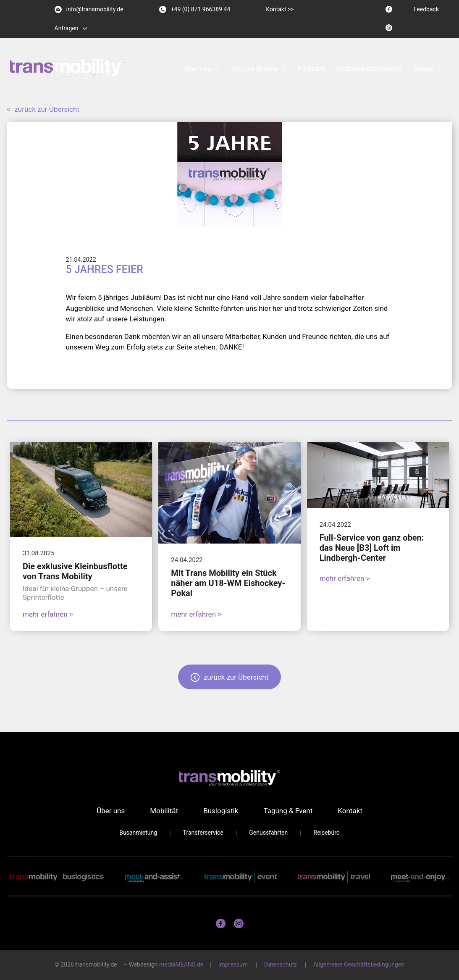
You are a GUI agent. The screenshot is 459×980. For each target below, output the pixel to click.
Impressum (233, 964)
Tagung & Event (288, 811)
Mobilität (164, 811)
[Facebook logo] (389, 9)
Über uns (197, 69)
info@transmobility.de (89, 9)
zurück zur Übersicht (43, 109)
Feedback (426, 9)
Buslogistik (221, 811)
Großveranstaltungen (369, 68)
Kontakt (350, 811)
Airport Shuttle (255, 69)
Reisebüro (327, 833)
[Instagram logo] (389, 28)
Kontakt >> (280, 9)
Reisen (424, 69)
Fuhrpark (311, 68)
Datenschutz (281, 964)
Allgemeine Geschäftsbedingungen (359, 964)
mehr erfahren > (48, 614)
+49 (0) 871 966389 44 (195, 9)
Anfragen (67, 28)
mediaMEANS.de (181, 964)
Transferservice (203, 833)
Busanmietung (138, 833)
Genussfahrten (268, 833)
